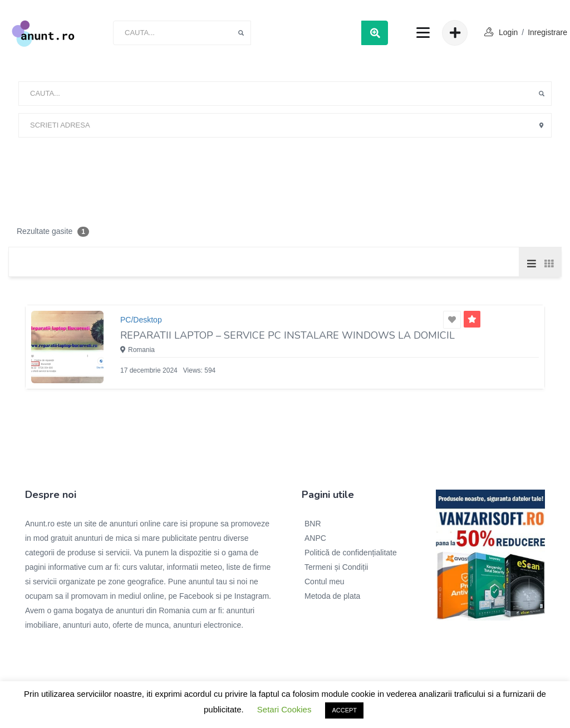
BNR (313, 524)
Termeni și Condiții (336, 567)
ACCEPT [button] (344, 710)
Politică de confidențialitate (351, 553)
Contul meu (325, 582)
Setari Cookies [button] (284, 709)
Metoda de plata (332, 596)
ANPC (315, 538)
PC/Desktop (141, 320)
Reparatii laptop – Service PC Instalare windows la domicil (288, 335)
